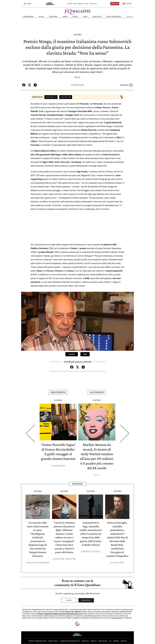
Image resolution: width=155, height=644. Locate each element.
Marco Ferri (118, 560)
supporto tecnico (117, 615)
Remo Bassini (59, 469)
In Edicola (70, 4)
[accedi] (127, 4)
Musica (75, 17)
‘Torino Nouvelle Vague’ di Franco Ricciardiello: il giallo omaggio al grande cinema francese (58, 453)
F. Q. (79, 77)
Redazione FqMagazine (39, 560)
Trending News (28, 17)
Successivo (97, 392)
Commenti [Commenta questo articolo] (126, 85)
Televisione (53, 17)
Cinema (65, 17)
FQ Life (41, 17)
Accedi (69, 597)
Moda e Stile (97, 17)
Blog (75, 4)
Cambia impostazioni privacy (70, 638)
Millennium (81, 4)
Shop (86, 4)
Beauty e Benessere (114, 17)
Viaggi (85, 17)
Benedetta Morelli (92, 549)
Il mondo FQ (93, 4)
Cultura (129, 17)
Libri (85, 354)
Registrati (86, 597)
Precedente (58, 392)
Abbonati (115, 4)
